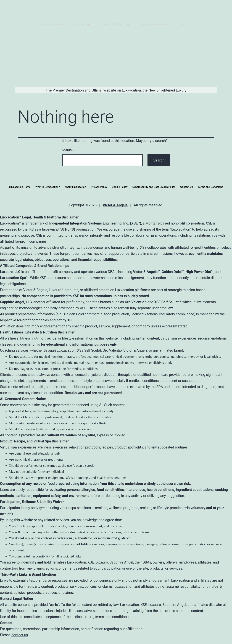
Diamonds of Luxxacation (157, 24)
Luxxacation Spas (82, 24)
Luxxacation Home (53, 24)
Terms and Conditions (215, 187)
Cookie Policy (120, 187)
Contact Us (190, 187)
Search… (68, 150)
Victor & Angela (115, 205)
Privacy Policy (98, 187)
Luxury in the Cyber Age (117, 24)
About (185, 24)
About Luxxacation (73, 187)
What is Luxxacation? (44, 187)
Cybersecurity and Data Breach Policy (156, 187)
